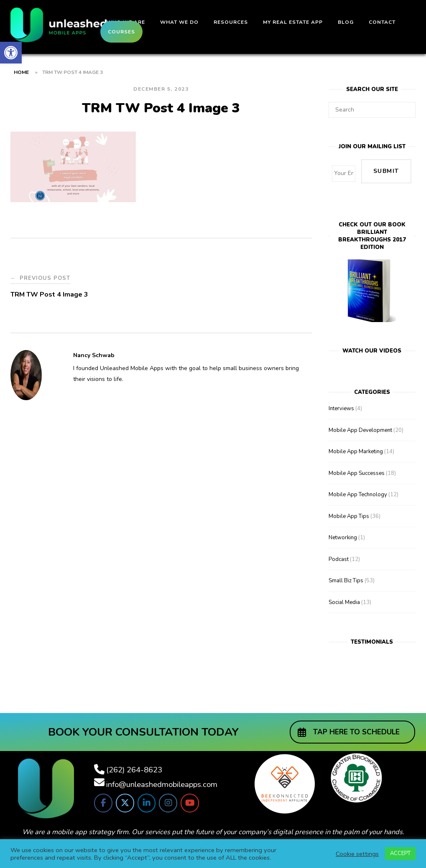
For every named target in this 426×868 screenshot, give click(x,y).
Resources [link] (231, 22)
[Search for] (372, 110)
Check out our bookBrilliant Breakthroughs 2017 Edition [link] (372, 225)
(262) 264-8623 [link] (134, 759)
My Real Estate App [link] (293, 22)
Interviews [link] (341, 398)
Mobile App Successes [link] (357, 462)
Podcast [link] (339, 548)
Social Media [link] (344, 591)
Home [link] (21, 72)
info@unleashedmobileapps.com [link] (162, 774)
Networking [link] (343, 527)
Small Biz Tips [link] (346, 570)
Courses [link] (121, 32)
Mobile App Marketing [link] (356, 441)
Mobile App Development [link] (360, 419)
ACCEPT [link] (400, 853)
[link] (11, 53)
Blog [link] (346, 22)
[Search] (406, 106)
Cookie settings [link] (357, 854)
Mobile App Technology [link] (358, 484)
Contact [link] (382, 22)
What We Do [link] (179, 22)
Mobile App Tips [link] (349, 505)
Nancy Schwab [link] (94, 355)
